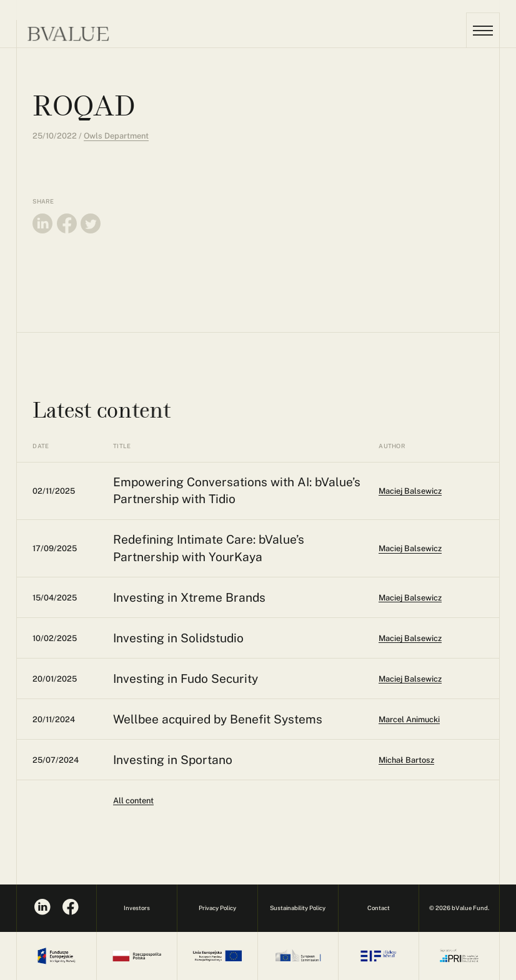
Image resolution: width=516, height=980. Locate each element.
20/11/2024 (54, 719)
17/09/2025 (55, 548)
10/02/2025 (55, 638)
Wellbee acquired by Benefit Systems (218, 719)
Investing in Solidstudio (178, 638)
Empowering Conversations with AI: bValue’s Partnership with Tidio (237, 490)
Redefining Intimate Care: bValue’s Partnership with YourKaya (209, 548)
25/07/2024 (56, 760)
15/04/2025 (55, 598)
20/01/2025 (55, 679)
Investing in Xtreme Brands (189, 597)
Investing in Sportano (173, 760)
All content (133, 801)
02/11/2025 (54, 491)
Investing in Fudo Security (186, 679)
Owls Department (116, 136)
